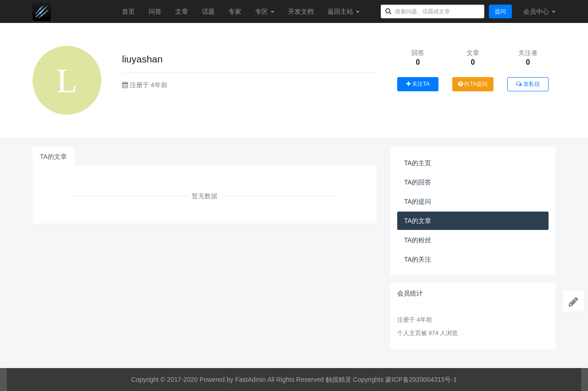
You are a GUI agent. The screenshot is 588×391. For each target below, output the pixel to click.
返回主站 (344, 11)
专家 (235, 11)
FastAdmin (251, 380)
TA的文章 (53, 156)
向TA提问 (473, 84)
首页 (128, 11)
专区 (265, 11)
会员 (539, 11)
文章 (182, 11)
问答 (155, 11)
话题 (208, 11)
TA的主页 (418, 163)
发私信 (528, 84)
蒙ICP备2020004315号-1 (421, 380)
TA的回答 (418, 182)
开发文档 (301, 11)
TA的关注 (418, 259)
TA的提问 (418, 201)
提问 (500, 11)
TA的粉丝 (418, 240)
